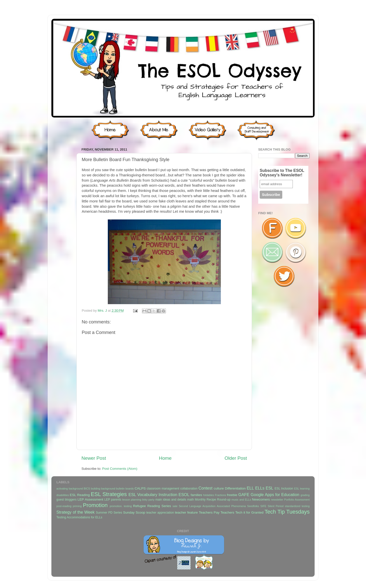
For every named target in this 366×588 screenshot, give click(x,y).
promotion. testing (121, 506)
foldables (209, 495)
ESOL (184, 495)
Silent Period (276, 506)
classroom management (163, 489)
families (196, 495)
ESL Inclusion (284, 489)
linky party (148, 500)
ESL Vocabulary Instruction (153, 495)
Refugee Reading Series (152, 506)
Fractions (220, 495)
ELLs (260, 488)
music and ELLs (241, 500)
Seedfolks (253, 506)
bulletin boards (125, 489)
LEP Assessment (90, 499)
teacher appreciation (160, 513)
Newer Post (94, 458)
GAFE (244, 495)
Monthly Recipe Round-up (213, 500)
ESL (270, 488)
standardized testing (297, 506)
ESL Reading (80, 495)
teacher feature (186, 512)
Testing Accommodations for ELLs (79, 517)
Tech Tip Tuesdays (287, 512)
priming (77, 506)
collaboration (189, 489)
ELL (250, 488)
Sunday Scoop (134, 512)
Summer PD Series (109, 513)
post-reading (64, 506)
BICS (87, 489)
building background (103, 489)
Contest (206, 488)
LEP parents (113, 500)
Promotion (95, 505)
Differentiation (235, 488)
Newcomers (261, 499)
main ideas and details (171, 500)
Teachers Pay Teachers (216, 512)
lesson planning (132, 500)
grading (305, 495)
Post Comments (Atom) (120, 469)
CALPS (140, 488)
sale (175, 506)
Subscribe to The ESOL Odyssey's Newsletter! (282, 173)
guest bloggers (66, 500)
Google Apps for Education (275, 495)
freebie (232, 495)
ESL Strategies (109, 494)
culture (219, 488)
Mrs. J (103, 311)
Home (165, 458)
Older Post (236, 458)
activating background (70, 489)
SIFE (263, 506)
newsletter (277, 500)
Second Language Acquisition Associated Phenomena (212, 506)
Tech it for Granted (249, 512)
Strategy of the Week (75, 512)
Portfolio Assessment (297, 500)
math (191, 500)
